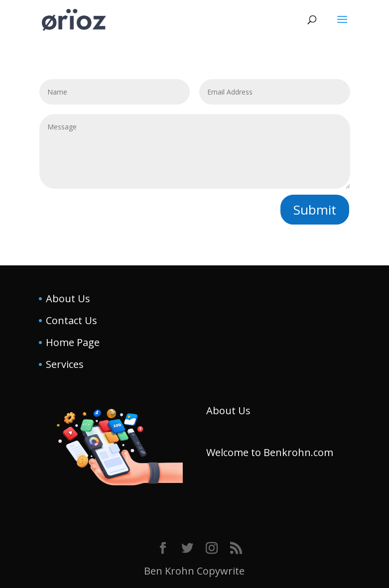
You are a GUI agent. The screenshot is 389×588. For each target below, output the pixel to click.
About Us (68, 298)
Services (65, 364)
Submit (315, 210)
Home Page (73, 342)
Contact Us (71, 320)
